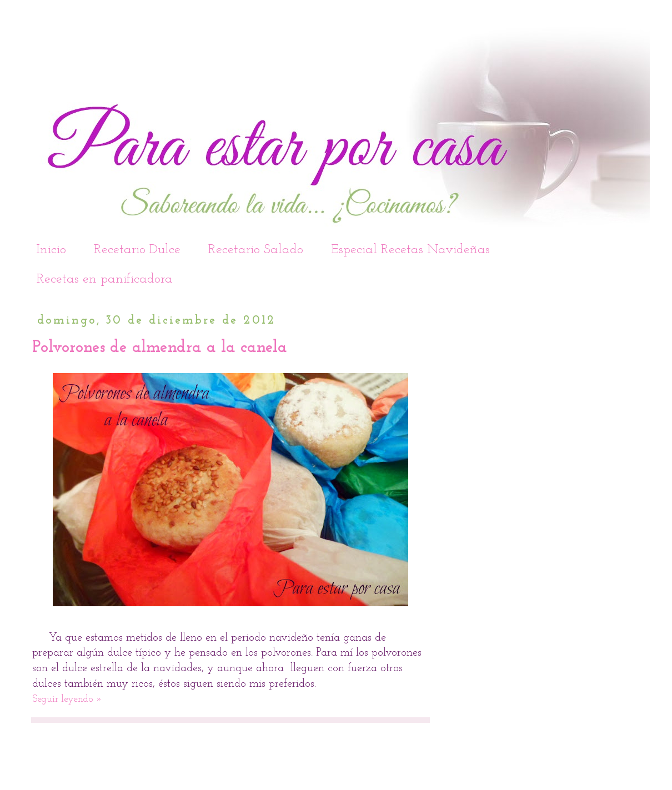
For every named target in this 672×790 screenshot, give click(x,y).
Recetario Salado (256, 250)
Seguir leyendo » (67, 699)
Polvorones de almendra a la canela (160, 348)
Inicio (51, 250)
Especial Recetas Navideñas (410, 250)
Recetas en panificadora (105, 279)
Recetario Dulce (137, 250)
